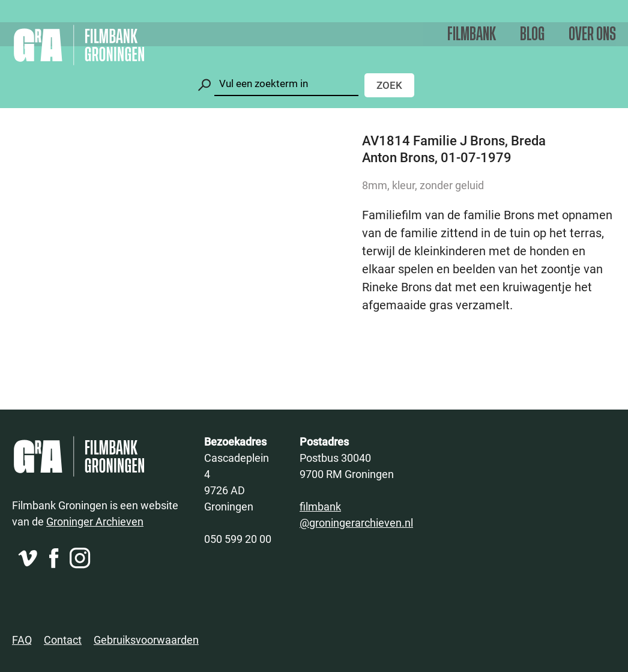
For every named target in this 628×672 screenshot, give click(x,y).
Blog (532, 35)
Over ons (592, 35)
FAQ (22, 640)
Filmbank (472, 35)
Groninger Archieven (95, 521)
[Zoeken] (286, 84)
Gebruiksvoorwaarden (146, 640)
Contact (63, 640)
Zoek (389, 85)
